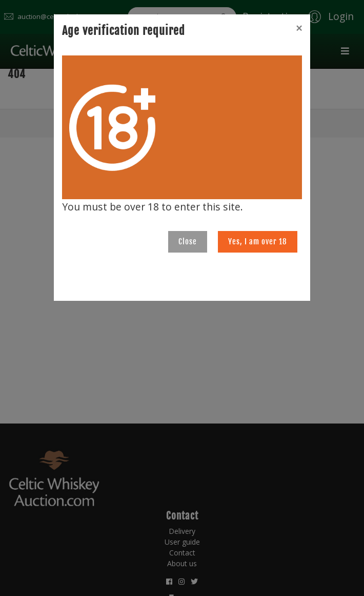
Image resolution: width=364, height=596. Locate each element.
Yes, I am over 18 (258, 242)
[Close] (299, 28)
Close (188, 242)
